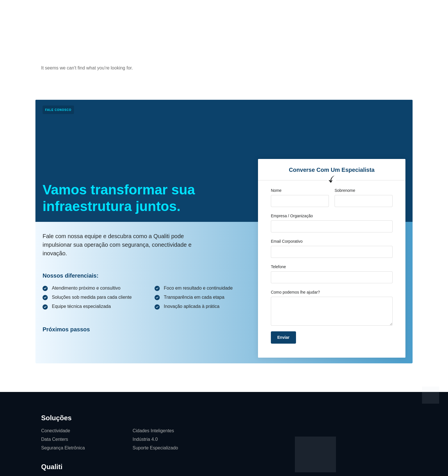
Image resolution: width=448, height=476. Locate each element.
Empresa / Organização (292, 216)
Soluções (150, 10)
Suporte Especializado (155, 448)
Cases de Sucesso (209, 10)
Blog (242, 10)
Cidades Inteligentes (153, 431)
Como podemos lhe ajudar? (295, 292)
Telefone (278, 267)
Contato (264, 10)
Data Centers (55, 439)
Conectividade (56, 431)
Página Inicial (118, 10)
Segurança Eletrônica (63, 448)
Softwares (291, 10)
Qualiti (175, 10)
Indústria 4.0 (145, 439)
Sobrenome (345, 190)
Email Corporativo (287, 241)
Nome (276, 190)
